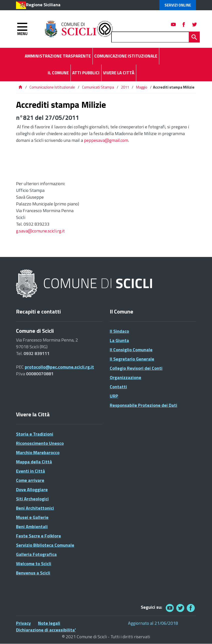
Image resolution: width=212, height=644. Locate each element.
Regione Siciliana (43, 5)
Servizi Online (178, 5)
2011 (125, 87)
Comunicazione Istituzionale (52, 87)
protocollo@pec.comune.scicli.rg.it (59, 367)
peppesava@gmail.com (106, 140)
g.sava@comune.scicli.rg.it (40, 231)
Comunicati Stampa (98, 87)
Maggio (142, 87)
